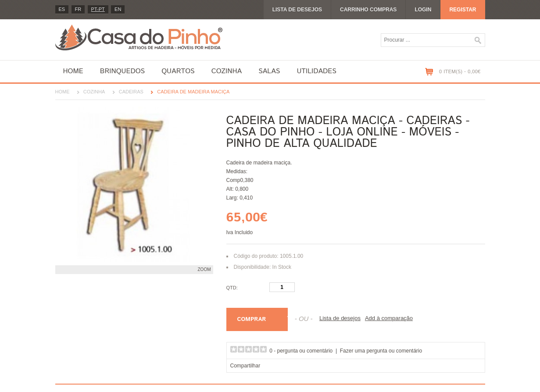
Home (73, 71)
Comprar (252, 319)
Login (423, 10)
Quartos (178, 71)
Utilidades (316, 71)
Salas (269, 71)
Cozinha (227, 71)
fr (78, 9)
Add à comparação (389, 318)
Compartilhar (245, 366)
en (118, 9)
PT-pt (98, 9)
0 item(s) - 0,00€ (460, 72)
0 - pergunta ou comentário (301, 351)
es (62, 9)
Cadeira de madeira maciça (193, 92)
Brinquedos (122, 71)
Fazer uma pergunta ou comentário (381, 351)
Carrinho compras (368, 10)
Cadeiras (131, 92)
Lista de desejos (297, 10)
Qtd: (232, 288)
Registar (463, 10)
